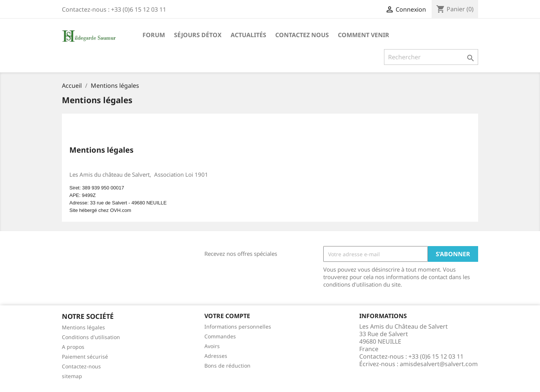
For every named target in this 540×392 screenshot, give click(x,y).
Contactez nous (302, 35)
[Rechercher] (431, 57)
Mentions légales (83, 327)
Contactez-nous (81, 366)
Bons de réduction (227, 366)
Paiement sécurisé (85, 357)
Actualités (248, 35)
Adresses (216, 356)
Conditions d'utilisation (91, 337)
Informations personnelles (238, 327)
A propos (73, 347)
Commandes (220, 336)
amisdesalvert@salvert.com (439, 364)
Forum (154, 35)
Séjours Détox (198, 35)
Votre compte (227, 316)
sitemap (72, 376)
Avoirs (212, 346)
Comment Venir (364, 35)
